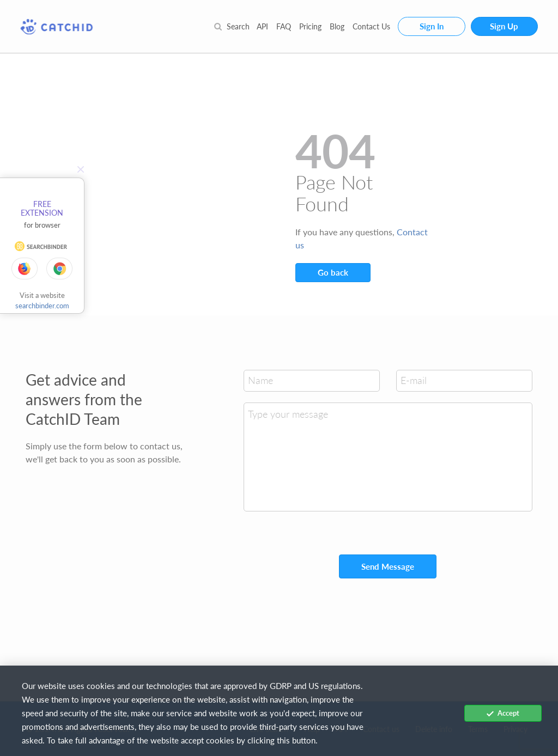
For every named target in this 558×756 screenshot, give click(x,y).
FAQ (284, 26)
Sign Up (504, 26)
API (262, 26)
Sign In (432, 26)
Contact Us (371, 26)
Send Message (388, 566)
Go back (333, 272)
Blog (337, 26)
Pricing (310, 26)
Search (232, 26)
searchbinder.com (42, 306)
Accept (503, 713)
